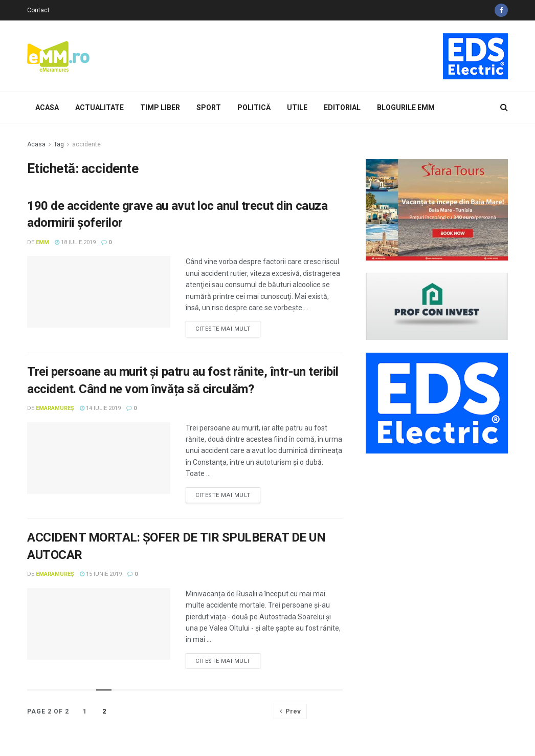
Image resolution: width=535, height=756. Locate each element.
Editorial (342, 107)
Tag (59, 144)
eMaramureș (55, 408)
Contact (38, 10)
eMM (42, 242)
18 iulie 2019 (75, 242)
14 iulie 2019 (100, 408)
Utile (297, 107)
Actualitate (99, 107)
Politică (254, 107)
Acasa (47, 107)
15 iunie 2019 (101, 574)
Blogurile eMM (406, 107)
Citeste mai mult (223, 329)
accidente (86, 144)
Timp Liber (160, 107)
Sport (209, 107)
